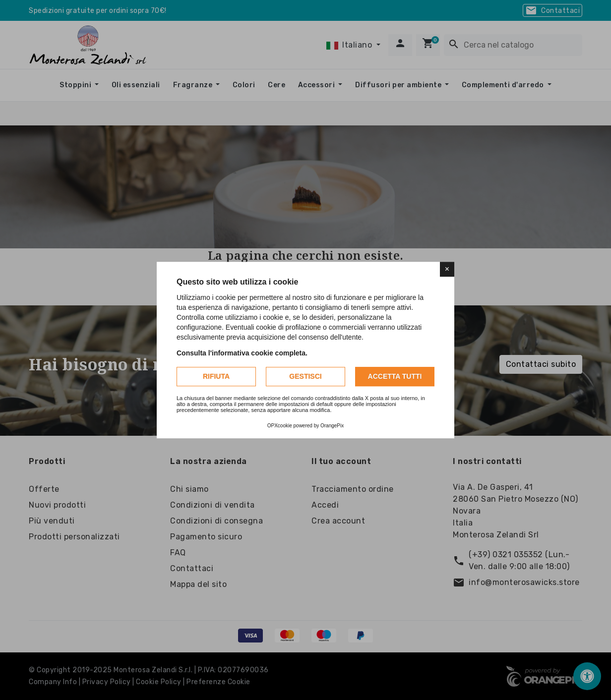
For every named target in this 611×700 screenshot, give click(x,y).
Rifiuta (216, 376)
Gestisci (305, 376)
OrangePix (332, 426)
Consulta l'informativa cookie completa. (242, 353)
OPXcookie (280, 426)
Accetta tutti (395, 376)
